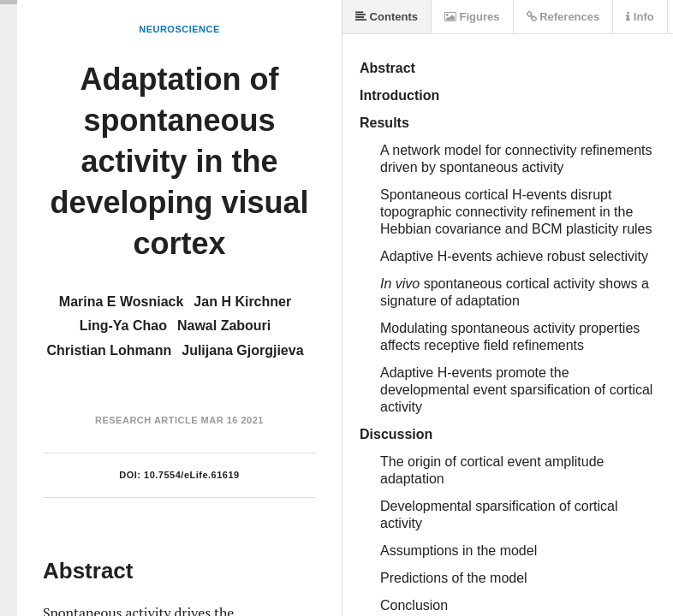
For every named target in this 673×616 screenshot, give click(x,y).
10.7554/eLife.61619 (192, 475)
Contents (387, 17)
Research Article (146, 420)
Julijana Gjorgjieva (242, 350)
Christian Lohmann (109, 350)
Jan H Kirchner (242, 302)
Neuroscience (179, 29)
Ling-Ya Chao (123, 326)
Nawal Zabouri (224, 326)
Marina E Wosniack (122, 302)
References (563, 17)
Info (640, 17)
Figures (472, 17)
